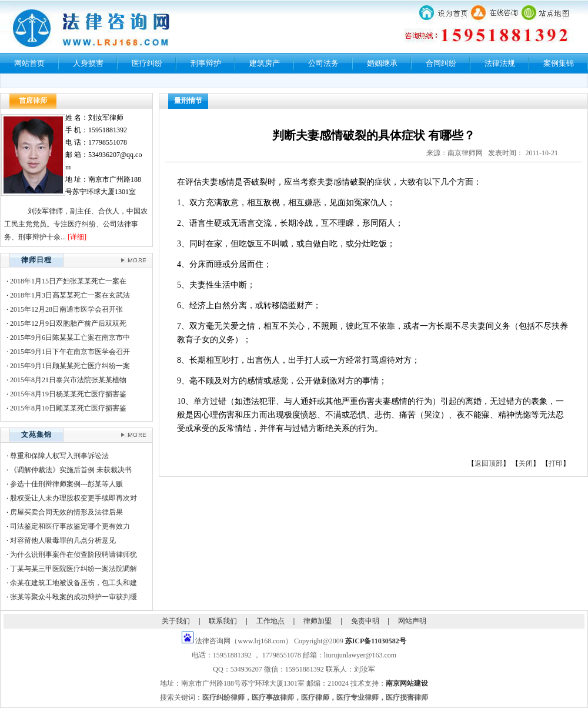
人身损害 (88, 63)
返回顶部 (489, 463)
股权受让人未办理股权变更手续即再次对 (73, 498)
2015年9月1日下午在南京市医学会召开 (70, 352)
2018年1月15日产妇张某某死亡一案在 (68, 281)
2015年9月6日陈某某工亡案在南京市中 (70, 338)
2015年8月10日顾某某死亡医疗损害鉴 (68, 408)
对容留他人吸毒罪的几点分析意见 (63, 540)
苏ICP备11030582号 (376, 641)
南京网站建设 (407, 683)
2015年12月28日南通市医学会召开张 (66, 309)
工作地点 (270, 621)
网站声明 (412, 621)
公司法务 (323, 63)
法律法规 (500, 63)
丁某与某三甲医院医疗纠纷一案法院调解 (73, 569)
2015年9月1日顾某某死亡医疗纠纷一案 (70, 366)
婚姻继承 (382, 63)
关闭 (526, 463)
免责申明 (365, 621)
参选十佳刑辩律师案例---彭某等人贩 (66, 484)
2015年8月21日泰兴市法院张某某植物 (68, 380)
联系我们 (223, 621)
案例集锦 (559, 63)
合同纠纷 (441, 63)
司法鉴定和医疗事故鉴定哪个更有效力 (70, 526)
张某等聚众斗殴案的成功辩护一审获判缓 (73, 597)
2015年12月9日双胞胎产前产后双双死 (68, 323)
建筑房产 (265, 63)
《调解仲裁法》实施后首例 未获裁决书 (71, 470)
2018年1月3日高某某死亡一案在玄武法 (70, 295)
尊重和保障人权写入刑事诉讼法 (59, 456)
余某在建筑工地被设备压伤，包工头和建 (73, 583)
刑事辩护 (206, 63)
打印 (556, 463)
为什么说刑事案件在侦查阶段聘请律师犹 (73, 555)
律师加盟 (318, 621)
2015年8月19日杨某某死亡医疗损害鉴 (68, 394)
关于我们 (176, 621)
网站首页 (29, 63)
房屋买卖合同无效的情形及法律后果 (66, 512)
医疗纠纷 (147, 63)
